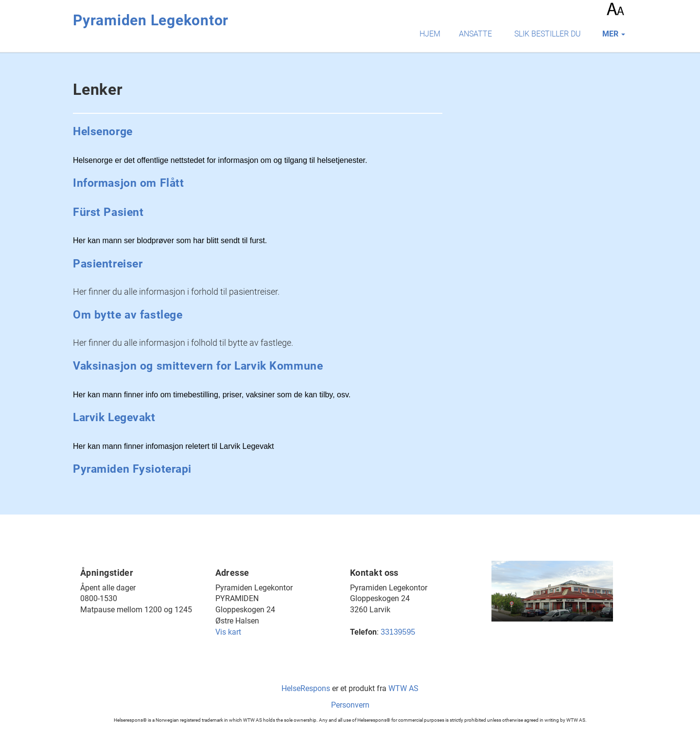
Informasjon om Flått (129, 183)
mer (614, 34)
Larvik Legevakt (114, 418)
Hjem (430, 34)
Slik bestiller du (548, 34)
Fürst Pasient (108, 212)
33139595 (398, 632)
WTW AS (403, 688)
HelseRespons (306, 688)
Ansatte (475, 34)
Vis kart (228, 632)
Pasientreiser (108, 264)
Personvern (350, 705)
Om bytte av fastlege (128, 315)
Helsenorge (103, 132)
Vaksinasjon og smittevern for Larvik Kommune (198, 366)
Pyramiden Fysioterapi (132, 469)
